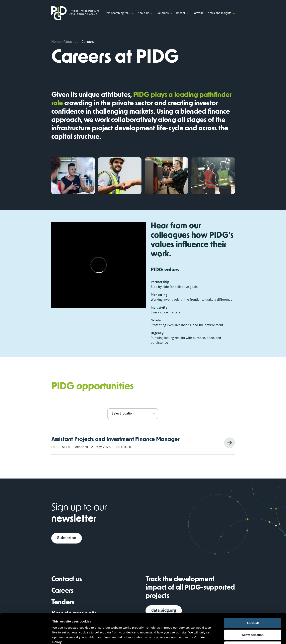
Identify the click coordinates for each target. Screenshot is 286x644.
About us (143, 13)
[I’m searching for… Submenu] (132, 13)
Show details (209, 636)
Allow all (253, 595)
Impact (181, 13)
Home (56, 42)
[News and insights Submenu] (233, 13)
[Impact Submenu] (187, 13)
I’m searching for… (118, 13)
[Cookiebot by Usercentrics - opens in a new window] (26, 636)
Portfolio (198, 13)
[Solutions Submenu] (170, 13)
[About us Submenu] (151, 13)
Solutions (163, 13)
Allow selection (253, 607)
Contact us (67, 580)
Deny (253, 619)
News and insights (219, 13)
